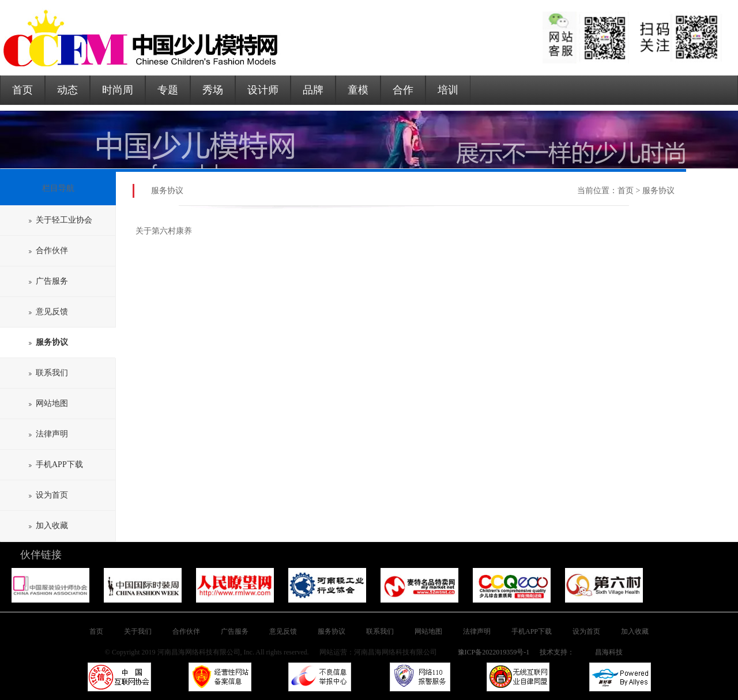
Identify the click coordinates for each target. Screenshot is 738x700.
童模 (358, 90)
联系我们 (48, 373)
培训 (448, 90)
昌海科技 (609, 652)
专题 (168, 90)
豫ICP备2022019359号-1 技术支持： (515, 652)
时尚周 (118, 90)
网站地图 (48, 403)
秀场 (213, 90)
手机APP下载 (56, 464)
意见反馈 (48, 312)
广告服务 (48, 281)
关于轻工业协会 (61, 220)
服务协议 (332, 631)
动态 (67, 90)
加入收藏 (48, 526)
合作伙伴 (48, 251)
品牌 (313, 90)
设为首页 (48, 495)
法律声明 (48, 434)
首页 (22, 90)
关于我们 (138, 631)
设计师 (263, 90)
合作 (403, 90)
